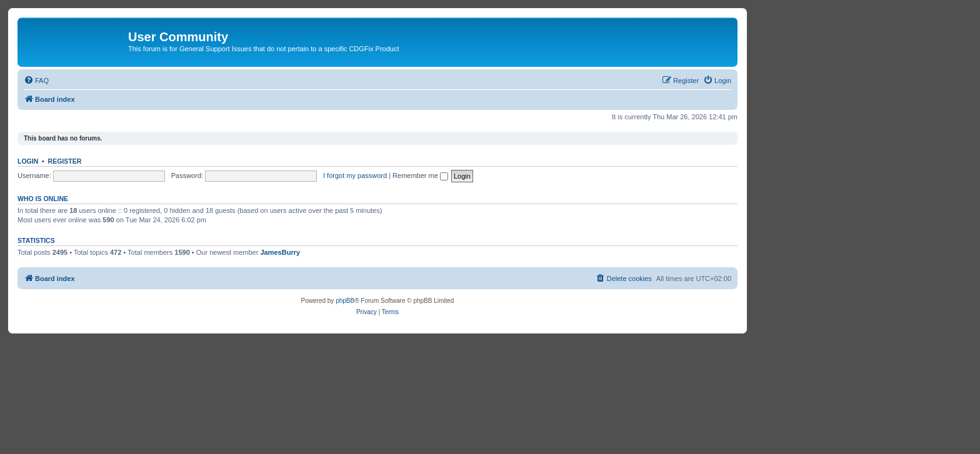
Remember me (420, 175)
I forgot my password (355, 175)
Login (28, 161)
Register (65, 161)
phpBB (345, 301)
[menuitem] (36, 81)
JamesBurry (280, 252)
